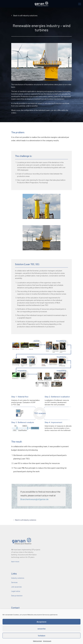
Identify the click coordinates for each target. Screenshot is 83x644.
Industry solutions (18, 578)
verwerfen (42, 629)
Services (14, 582)
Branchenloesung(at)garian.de (34, 499)
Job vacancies (16, 587)
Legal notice (16, 591)
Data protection (17, 596)
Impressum (47, 641)
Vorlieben (42, 636)
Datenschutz (37, 641)
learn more (15, 562)
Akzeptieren (41, 622)
